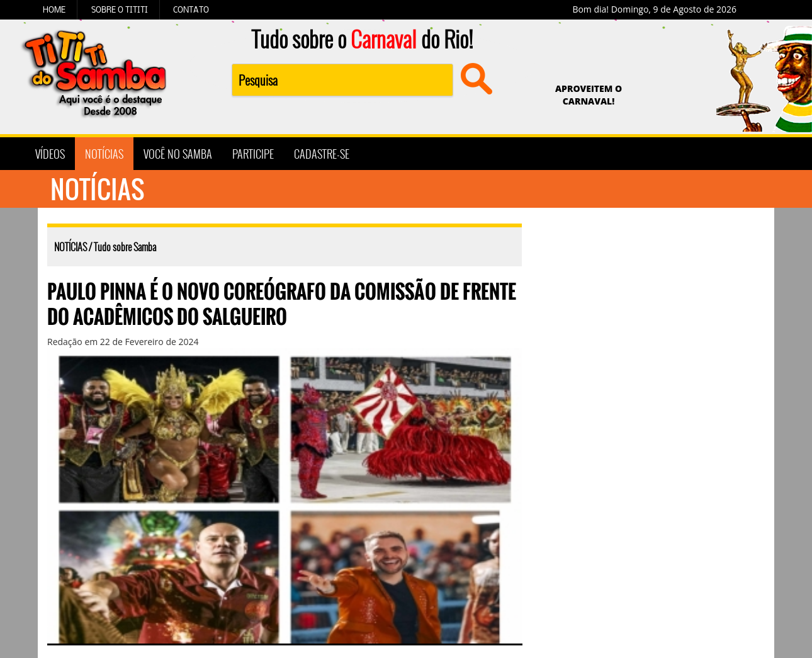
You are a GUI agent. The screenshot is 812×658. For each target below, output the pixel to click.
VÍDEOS (50, 154)
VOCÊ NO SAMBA (178, 154)
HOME (54, 9)
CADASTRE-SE (322, 154)
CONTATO (191, 9)
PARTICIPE (253, 154)
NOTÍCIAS (104, 154)
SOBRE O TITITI (120, 9)
